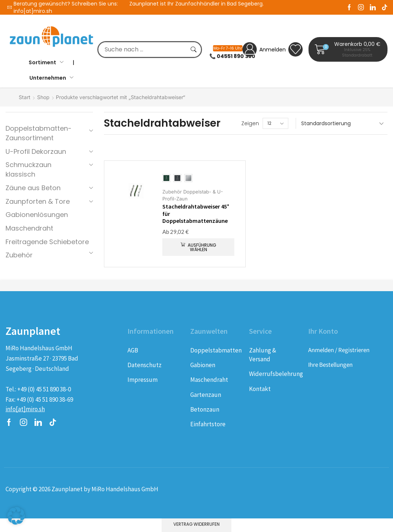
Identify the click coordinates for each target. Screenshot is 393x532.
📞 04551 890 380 (232, 56)
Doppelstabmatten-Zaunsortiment (39, 133)
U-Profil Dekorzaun (36, 151)
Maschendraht (29, 228)
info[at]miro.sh (33, 11)
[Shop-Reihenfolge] (342, 123)
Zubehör (19, 255)
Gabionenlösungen (37, 215)
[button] (348, 49)
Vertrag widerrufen (196, 524)
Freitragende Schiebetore (47, 242)
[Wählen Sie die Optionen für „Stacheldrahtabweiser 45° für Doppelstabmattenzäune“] (198, 247)
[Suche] (194, 50)
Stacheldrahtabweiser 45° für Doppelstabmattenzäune (196, 213)
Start (25, 97)
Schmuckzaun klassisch (28, 169)
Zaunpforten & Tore (38, 201)
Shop (43, 97)
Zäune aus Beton (33, 188)
